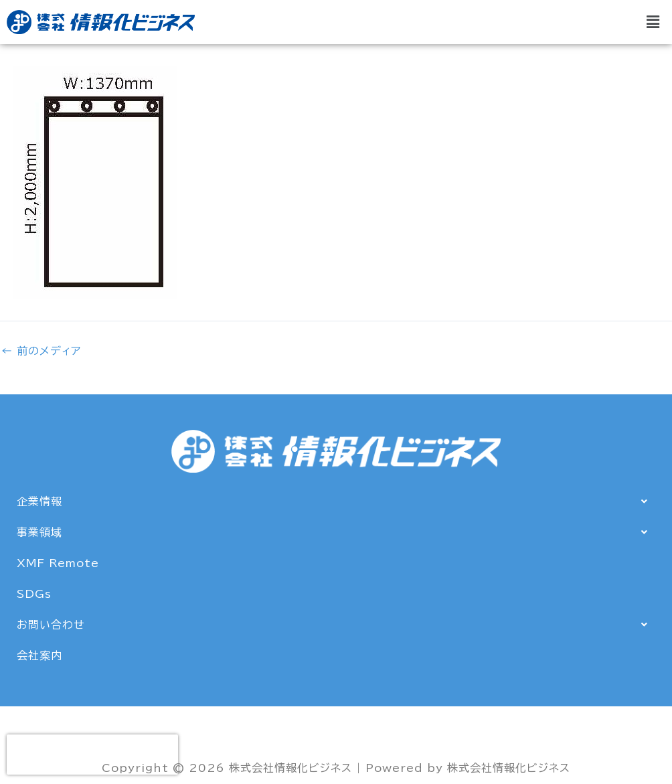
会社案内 (39, 655)
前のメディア (41, 351)
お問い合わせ (336, 625)
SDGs (34, 594)
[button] (654, 22)
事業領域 (336, 532)
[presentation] (92, 755)
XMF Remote (58, 563)
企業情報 (336, 501)
